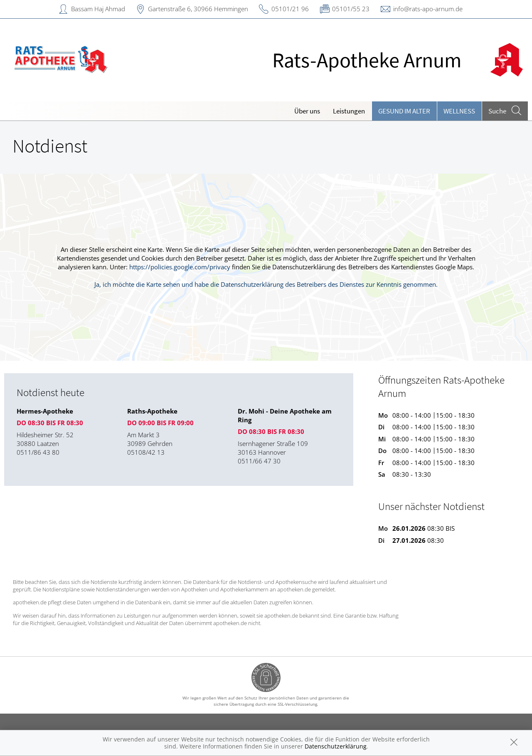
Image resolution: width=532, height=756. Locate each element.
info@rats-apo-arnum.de (428, 9)
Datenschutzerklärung (336, 746)
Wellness (459, 111)
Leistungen (349, 111)
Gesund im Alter (404, 111)
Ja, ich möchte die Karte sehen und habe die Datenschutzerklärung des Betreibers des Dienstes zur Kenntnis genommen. (266, 284)
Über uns (307, 111)
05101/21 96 (290, 9)
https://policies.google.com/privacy (180, 267)
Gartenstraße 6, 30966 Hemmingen (198, 9)
